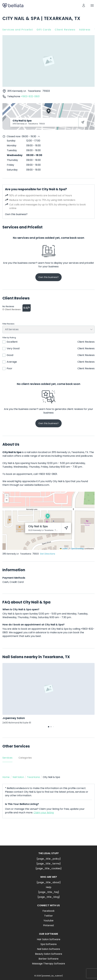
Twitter (48, 916)
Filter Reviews (8, 324)
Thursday (12, 160)
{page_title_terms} (48, 864)
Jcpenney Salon (14, 718)
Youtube (48, 921)
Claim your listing (44, 813)
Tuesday (12, 150)
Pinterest (49, 925)
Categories (25, 758)
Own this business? (16, 214)
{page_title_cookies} (48, 868)
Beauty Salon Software (49, 954)
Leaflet (64, 549)
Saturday (12, 170)
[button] (48, 516)
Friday (10, 165)
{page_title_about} (49, 882)
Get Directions (48, 554)
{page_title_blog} (49, 897)
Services (7, 758)
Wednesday (15, 155)
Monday (12, 145)
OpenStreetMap (77, 549)
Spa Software (49, 944)
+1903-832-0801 (30, 96)
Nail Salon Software (48, 949)
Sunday (11, 141)
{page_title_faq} (48, 892)
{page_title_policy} (49, 859)
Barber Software (48, 959)
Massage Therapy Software (48, 964)
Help (49, 887)
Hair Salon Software (49, 939)
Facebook (48, 911)
